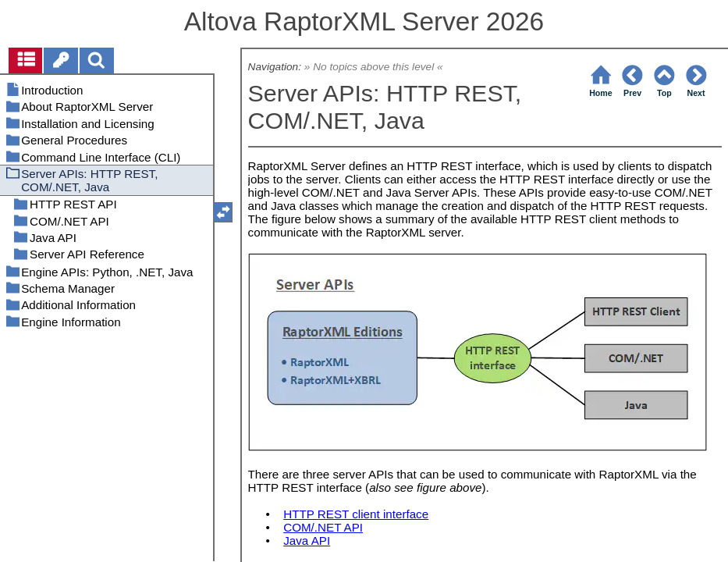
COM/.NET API (323, 527)
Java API (307, 541)
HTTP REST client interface (356, 514)
